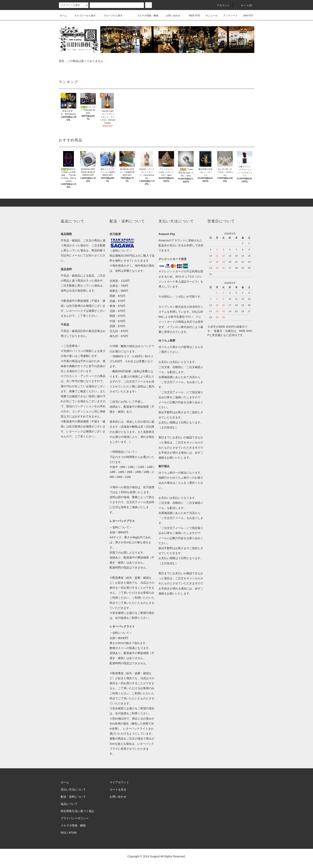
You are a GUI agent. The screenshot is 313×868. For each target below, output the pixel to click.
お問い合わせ (171, 16)
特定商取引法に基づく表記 (77, 811)
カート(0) (244, 5)
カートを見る (118, 789)
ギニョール (209, 16)
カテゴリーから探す (83, 16)
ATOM (73, 833)
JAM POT (246, 16)
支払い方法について (73, 789)
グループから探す (111, 16)
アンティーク (228, 16)
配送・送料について (73, 797)
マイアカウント (119, 782)
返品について (69, 804)
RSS (64, 833)
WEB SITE (192, 16)
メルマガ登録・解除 (145, 16)
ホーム (63, 16)
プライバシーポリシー (75, 818)
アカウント (221, 5)
